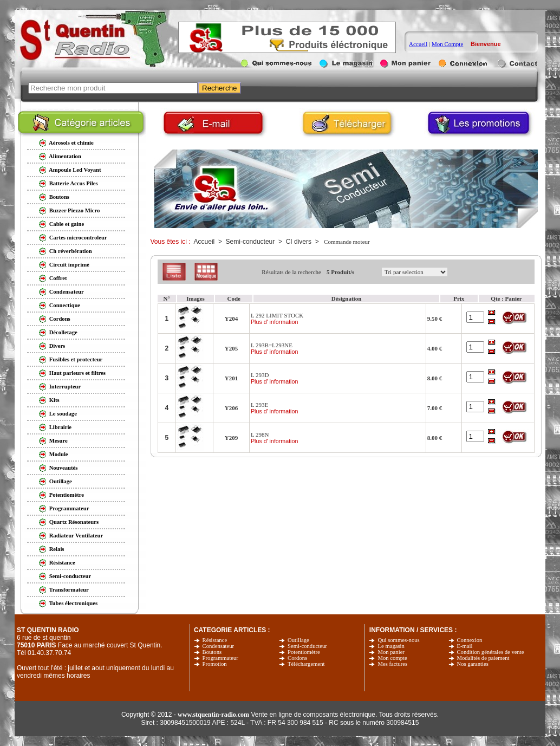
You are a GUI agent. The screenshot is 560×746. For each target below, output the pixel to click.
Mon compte (392, 658)
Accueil (418, 44)
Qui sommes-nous (398, 640)
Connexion (470, 640)
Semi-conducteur (307, 646)
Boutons (212, 652)
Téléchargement (306, 664)
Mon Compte (447, 44)
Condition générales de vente (491, 652)
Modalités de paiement (483, 658)
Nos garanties (473, 664)
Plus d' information (274, 322)
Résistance (215, 640)
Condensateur (219, 646)
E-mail (465, 646)
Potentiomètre (304, 652)
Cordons (297, 658)
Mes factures (392, 664)
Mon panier (391, 652)
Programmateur (220, 658)
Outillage (298, 640)
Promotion (215, 664)
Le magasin (391, 646)
